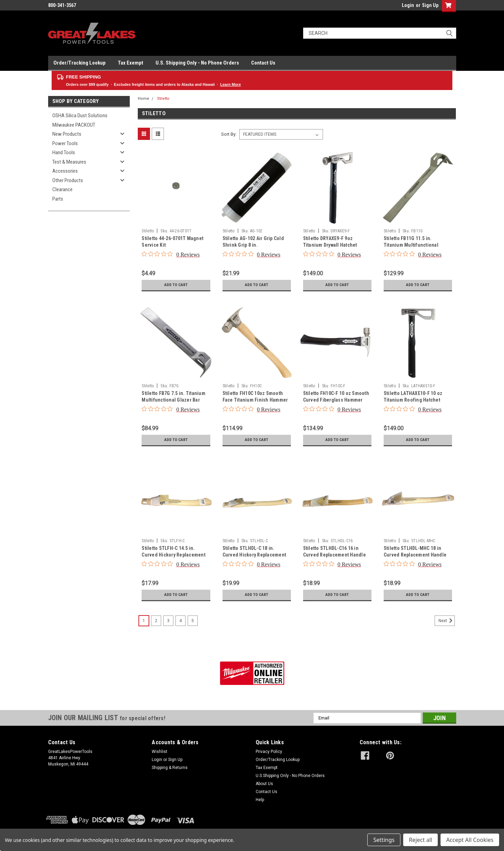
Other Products (68, 180)
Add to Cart (176, 285)
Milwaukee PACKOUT (74, 125)
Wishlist (160, 752)
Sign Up (430, 5)
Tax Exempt (131, 63)
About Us (264, 784)
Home (144, 99)
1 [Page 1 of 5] (144, 621)
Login (408, 5)
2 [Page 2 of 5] (156, 621)
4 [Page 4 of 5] (180, 621)
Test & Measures (69, 162)
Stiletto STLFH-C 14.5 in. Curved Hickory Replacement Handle (174, 555)
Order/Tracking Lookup (80, 63)
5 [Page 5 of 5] (193, 621)
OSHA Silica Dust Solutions (80, 115)
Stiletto (163, 99)
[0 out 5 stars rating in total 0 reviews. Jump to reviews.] (171, 254)
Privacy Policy (269, 752)
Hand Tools (64, 152)
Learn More (230, 84)
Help (260, 800)
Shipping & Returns (170, 768)
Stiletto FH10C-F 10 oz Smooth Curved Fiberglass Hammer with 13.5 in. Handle (336, 400)
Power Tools (65, 143)
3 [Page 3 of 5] (168, 621)
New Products (67, 134)
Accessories (65, 171)
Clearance (62, 189)
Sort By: (229, 134)
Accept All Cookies (470, 840)
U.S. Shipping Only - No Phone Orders (197, 63)
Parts (58, 199)
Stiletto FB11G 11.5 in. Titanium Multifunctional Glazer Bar (411, 245)
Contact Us (263, 63)
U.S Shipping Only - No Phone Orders (290, 776)
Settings (384, 840)
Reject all (420, 840)
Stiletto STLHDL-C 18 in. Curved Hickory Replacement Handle (254, 555)
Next (447, 621)
